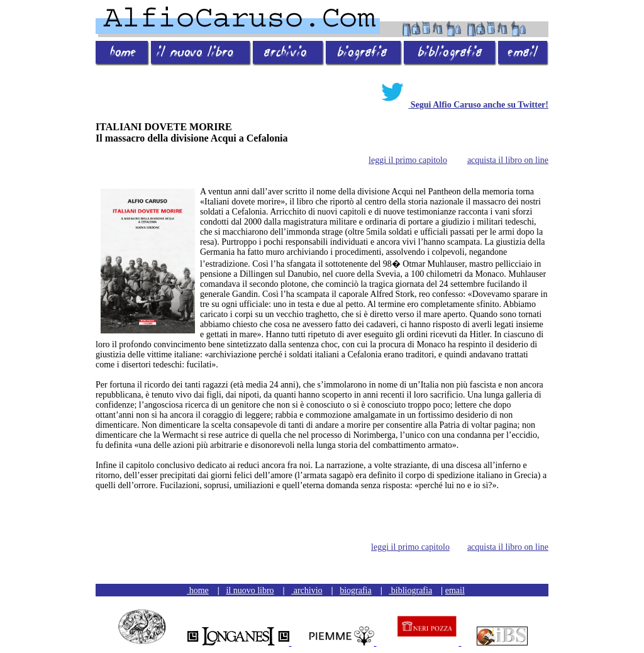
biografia (356, 590)
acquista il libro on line (508, 160)
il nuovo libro (250, 590)
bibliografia (410, 590)
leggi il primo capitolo (408, 160)
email (455, 590)
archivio (307, 590)
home (198, 590)
